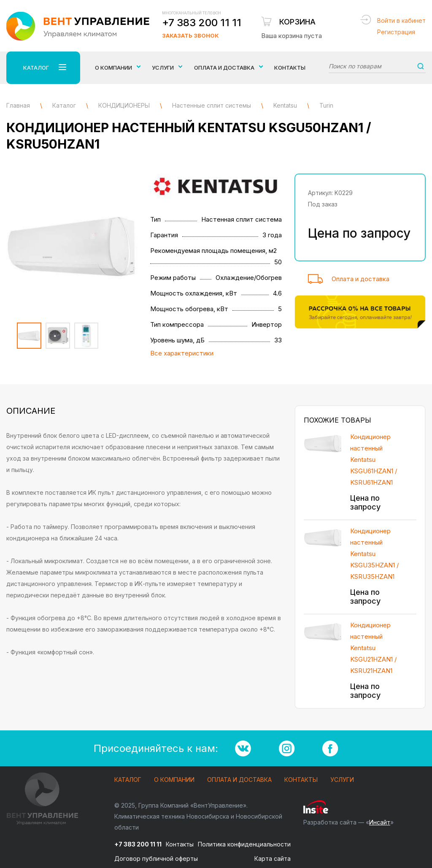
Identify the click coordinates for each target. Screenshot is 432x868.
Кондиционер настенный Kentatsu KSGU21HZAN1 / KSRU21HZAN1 (373, 648)
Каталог (128, 780)
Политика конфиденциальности (244, 844)
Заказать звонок (190, 35)
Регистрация (396, 32)
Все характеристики (182, 353)
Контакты (290, 68)
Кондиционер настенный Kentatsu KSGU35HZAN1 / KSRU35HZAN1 (374, 554)
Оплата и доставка (360, 279)
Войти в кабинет (401, 20)
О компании (174, 780)
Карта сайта (273, 859)
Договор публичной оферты (156, 859)
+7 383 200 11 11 (202, 23)
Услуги (342, 780)
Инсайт (380, 822)
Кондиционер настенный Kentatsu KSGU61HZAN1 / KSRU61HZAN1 (374, 460)
